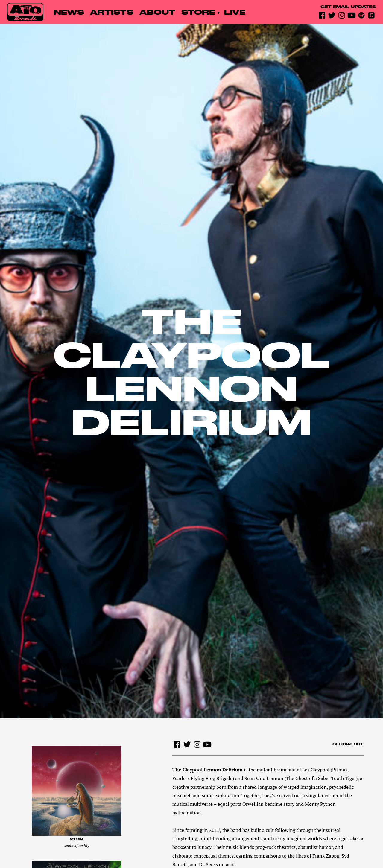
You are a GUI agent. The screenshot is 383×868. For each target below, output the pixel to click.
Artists (112, 12)
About (157, 12)
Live (235, 12)
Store (198, 12)
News (69, 12)
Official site (348, 744)
